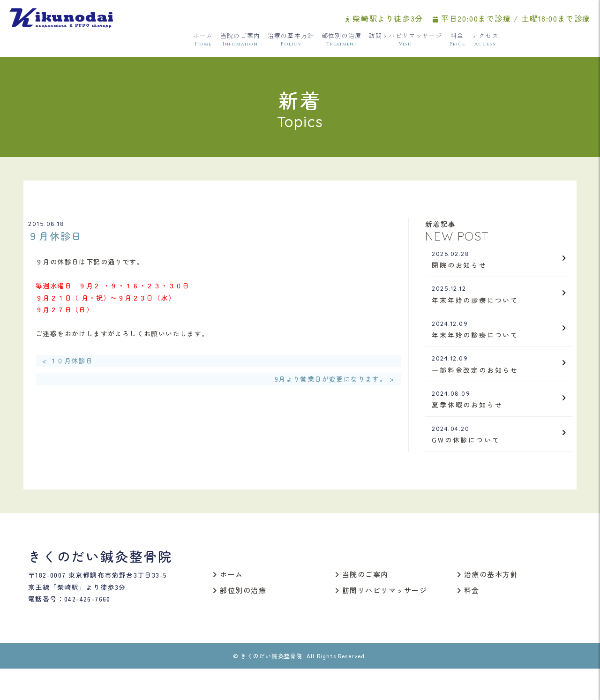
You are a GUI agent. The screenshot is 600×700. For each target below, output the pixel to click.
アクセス (485, 43)
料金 (457, 43)
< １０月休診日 (67, 363)
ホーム (203, 43)
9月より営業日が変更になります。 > (334, 382)
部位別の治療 (342, 43)
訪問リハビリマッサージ (405, 43)
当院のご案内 (240, 43)
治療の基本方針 (291, 43)
